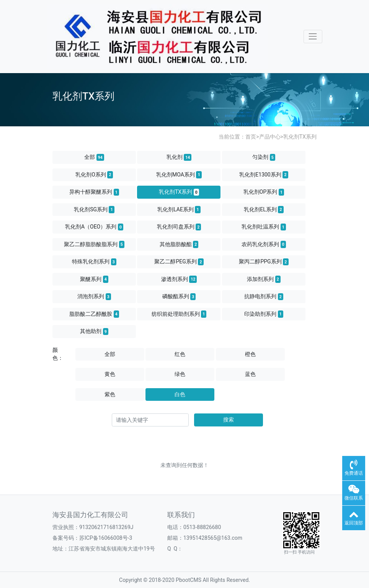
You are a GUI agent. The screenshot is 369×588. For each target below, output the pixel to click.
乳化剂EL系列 (264, 209)
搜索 (229, 420)
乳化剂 (179, 157)
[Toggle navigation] (313, 37)
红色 (180, 354)
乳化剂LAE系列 (179, 209)
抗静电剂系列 (264, 297)
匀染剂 (264, 157)
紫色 (110, 394)
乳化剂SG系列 (94, 209)
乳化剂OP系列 (264, 192)
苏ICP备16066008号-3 (106, 538)
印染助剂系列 (264, 314)
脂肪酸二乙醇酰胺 (94, 314)
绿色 (180, 374)
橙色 (250, 354)
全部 (94, 157)
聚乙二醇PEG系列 (179, 262)
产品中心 (270, 137)
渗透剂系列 (179, 279)
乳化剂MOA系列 (179, 175)
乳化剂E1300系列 (264, 175)
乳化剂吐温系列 (264, 227)
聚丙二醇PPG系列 (264, 262)
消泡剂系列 (94, 297)
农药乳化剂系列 (264, 244)
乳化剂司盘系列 (179, 227)
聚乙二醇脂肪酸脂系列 (94, 244)
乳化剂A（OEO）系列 (94, 227)
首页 (251, 137)
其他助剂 (94, 332)
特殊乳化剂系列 (94, 262)
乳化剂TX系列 (300, 137)
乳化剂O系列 (94, 175)
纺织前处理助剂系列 (179, 314)
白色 (180, 394)
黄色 (110, 374)
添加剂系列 (264, 279)
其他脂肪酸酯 (179, 244)
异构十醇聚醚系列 (94, 192)
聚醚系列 (94, 279)
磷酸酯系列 (179, 297)
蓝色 (250, 374)
